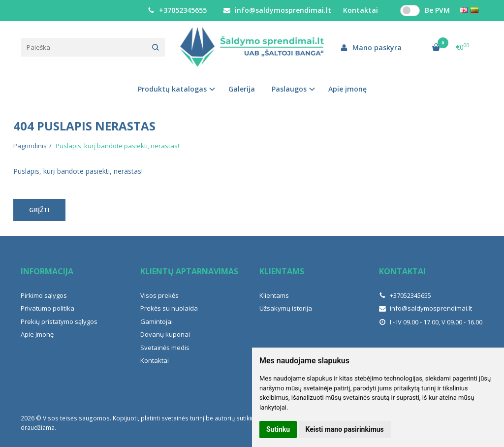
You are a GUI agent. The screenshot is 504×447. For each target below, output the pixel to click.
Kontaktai (155, 360)
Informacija (47, 271)
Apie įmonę (347, 89)
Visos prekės (159, 295)
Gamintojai (157, 321)
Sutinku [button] (278, 429)
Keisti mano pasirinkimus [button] (345, 429)
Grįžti (39, 210)
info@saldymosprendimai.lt (277, 10)
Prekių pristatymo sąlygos (59, 321)
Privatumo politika (47, 308)
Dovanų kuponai (165, 334)
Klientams (282, 271)
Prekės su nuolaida (169, 308)
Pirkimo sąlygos (44, 295)
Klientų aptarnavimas (189, 271)
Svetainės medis (165, 348)
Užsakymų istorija (286, 308)
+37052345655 (177, 10)
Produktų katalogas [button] (172, 89)
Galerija (242, 89)
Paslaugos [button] (289, 89)
